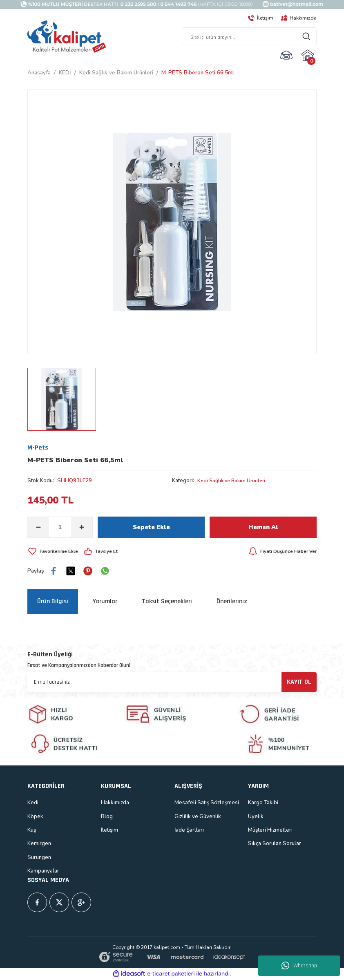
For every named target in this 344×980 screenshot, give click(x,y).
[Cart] (309, 56)
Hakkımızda (115, 803)
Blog (107, 817)
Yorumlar (105, 602)
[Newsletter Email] (172, 682)
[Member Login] (286, 56)
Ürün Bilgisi (53, 602)
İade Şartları (189, 830)
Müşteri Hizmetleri (270, 830)
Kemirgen (39, 844)
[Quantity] (60, 528)
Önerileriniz (232, 602)
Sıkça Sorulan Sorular (275, 844)
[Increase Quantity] (82, 528)
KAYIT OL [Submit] (299, 682)
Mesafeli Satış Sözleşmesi (207, 803)
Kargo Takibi (263, 803)
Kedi (33, 803)
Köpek (35, 817)
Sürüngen (39, 858)
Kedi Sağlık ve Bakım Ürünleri (234, 481)
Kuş (32, 830)
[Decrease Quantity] (38, 528)
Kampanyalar (43, 871)
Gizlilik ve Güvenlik (198, 817)
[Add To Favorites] (55, 552)
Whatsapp (299, 966)
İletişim (109, 830)
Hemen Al (263, 528)
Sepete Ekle (151, 528)
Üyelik (256, 817)
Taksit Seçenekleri (167, 602)
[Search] (249, 37)
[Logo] (67, 37)
